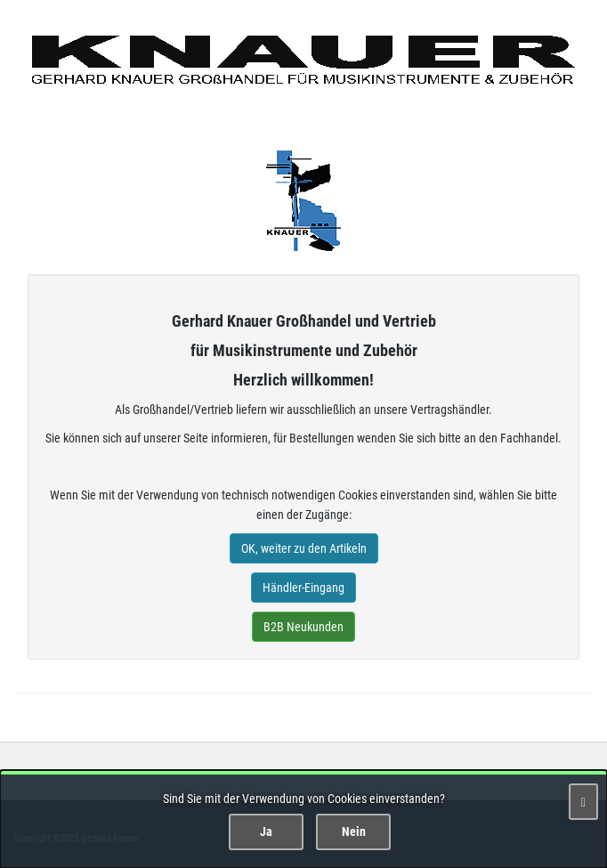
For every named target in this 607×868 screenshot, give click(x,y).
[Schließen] (583, 802)
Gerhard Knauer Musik (303, 201)
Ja (266, 831)
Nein (354, 831)
